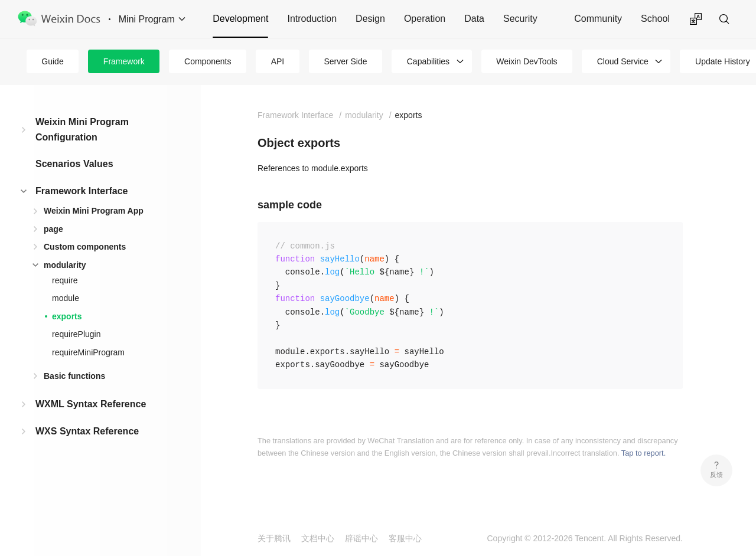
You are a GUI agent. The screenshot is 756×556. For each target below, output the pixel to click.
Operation (425, 19)
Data (474, 19)
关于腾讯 (274, 538)
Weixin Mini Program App (94, 211)
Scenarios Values (74, 164)
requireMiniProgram (88, 352)
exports (67, 316)
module (66, 298)
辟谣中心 (361, 538)
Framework (124, 61)
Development (240, 19)
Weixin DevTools (527, 61)
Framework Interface (82, 191)
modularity (65, 265)
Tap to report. (643, 453)
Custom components (85, 247)
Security (520, 19)
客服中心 (405, 538)
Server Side (345, 61)
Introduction (312, 19)
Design (370, 19)
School (655, 19)
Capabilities (428, 61)
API (278, 61)
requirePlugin (76, 334)
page (53, 229)
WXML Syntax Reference (91, 404)
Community (598, 19)
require (65, 280)
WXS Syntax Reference (87, 431)
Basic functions (74, 376)
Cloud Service (623, 61)
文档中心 (318, 538)
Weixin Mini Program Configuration (82, 130)
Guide (52, 61)
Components (208, 61)
